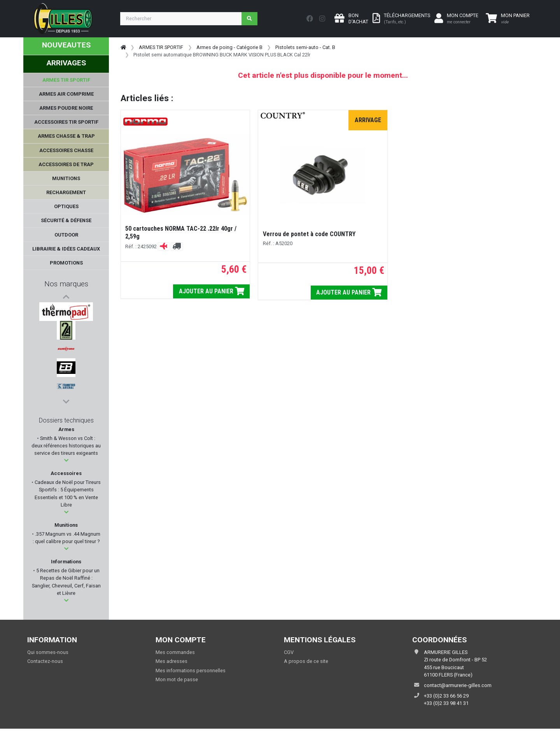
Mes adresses (171, 664)
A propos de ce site (306, 664)
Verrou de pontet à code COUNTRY (309, 234)
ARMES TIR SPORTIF (161, 47)
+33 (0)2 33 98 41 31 (446, 705)
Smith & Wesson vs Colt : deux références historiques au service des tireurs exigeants (66, 448)
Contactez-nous (45, 664)
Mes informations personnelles (191, 672)
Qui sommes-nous (48, 654)
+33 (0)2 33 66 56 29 (446, 698)
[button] (66, 462)
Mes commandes (175, 654)
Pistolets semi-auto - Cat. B (305, 47)
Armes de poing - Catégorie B (229, 47)
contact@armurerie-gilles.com (458, 687)
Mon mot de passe (177, 681)
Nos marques (66, 284)
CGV (289, 654)
